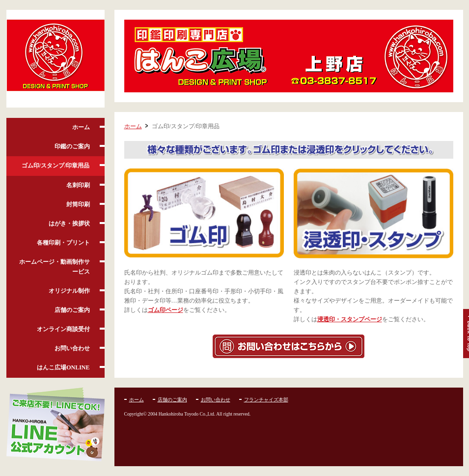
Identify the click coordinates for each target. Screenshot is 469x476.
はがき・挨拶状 (69, 224)
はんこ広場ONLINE (63, 367)
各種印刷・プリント (63, 243)
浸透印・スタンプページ (350, 319)
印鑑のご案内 (72, 146)
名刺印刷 (78, 185)
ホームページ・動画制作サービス (55, 266)
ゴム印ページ (166, 310)
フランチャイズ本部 (266, 400)
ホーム (81, 127)
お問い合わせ (72, 348)
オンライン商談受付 (63, 329)
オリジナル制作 (69, 291)
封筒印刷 (78, 204)
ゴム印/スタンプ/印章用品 (56, 166)
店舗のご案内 (72, 310)
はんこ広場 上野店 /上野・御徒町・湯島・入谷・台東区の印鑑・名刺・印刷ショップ (55, 59)
